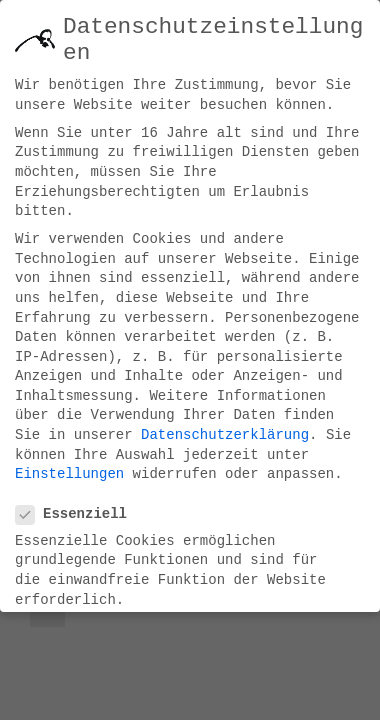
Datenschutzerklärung (225, 427)
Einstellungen (69, 466)
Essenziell (79, 506)
